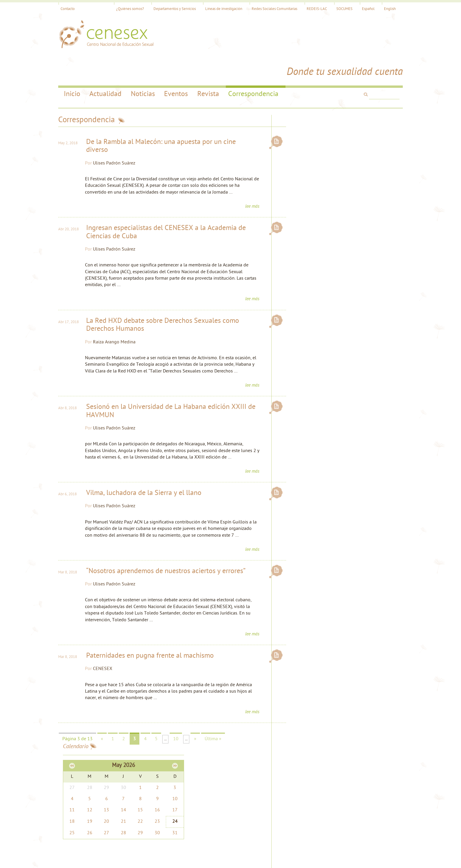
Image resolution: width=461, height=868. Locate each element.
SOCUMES (341, 9)
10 (179, 739)
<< (300, 109)
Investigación (156, 798)
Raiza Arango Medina (119, 321)
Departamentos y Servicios (172, 9)
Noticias (143, 65)
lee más (247, 184)
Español (365, 9)
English (387, 9)
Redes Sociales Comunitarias (272, 9)
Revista (208, 65)
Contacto (71, 9)
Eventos (176, 65)
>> (392, 109)
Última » (216, 739)
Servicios (153, 792)
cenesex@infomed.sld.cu (282, 792)
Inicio (72, 65)
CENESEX (107, 669)
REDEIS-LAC (314, 9)
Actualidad (105, 65)
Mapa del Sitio (273, 785)
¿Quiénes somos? (127, 9)
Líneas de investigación (221, 9)
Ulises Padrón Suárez (118, 134)
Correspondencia (254, 65)
